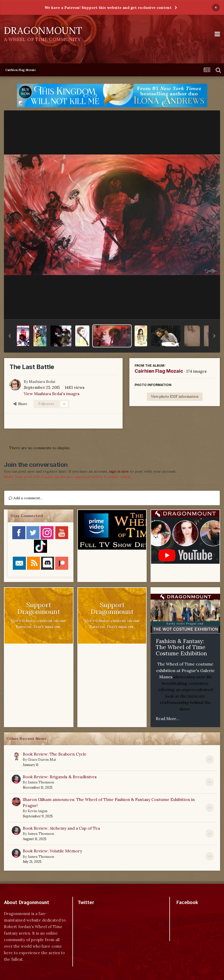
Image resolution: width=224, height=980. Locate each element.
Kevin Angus (38, 811)
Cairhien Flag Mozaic (159, 371)
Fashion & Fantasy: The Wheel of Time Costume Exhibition (181, 647)
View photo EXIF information (175, 397)
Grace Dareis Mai (42, 760)
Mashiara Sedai (42, 382)
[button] (10, 336)
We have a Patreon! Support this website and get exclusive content (108, 8)
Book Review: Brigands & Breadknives (60, 777)
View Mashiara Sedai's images (52, 394)
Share (20, 404)
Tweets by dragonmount (101, 912)
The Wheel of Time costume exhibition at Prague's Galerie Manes (185, 670)
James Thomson (41, 782)
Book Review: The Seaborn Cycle (55, 754)
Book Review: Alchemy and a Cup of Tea (61, 828)
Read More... (168, 719)
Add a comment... (25, 498)
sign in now (119, 471)
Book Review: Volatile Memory (52, 851)
